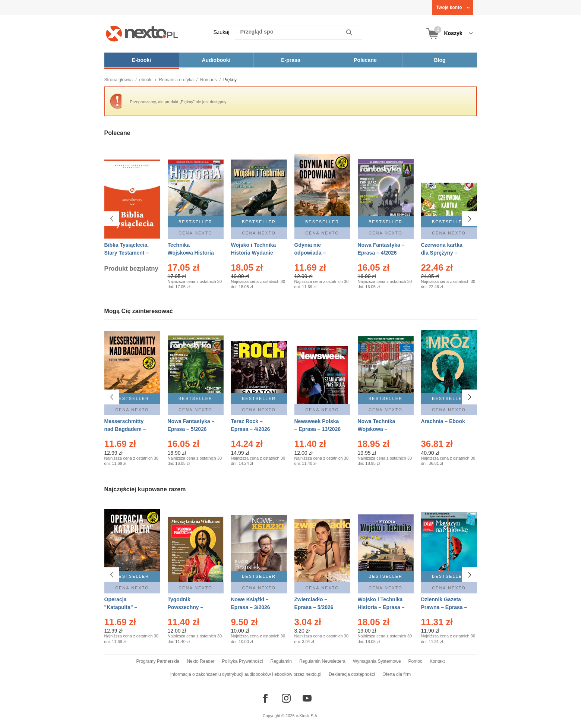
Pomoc (415, 661)
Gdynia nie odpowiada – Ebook (310, 253)
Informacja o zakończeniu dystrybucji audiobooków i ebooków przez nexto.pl (246, 674)
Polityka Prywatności (242, 661)
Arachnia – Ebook (443, 421)
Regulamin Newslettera (322, 661)
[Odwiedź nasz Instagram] (286, 698)
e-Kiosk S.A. (307, 716)
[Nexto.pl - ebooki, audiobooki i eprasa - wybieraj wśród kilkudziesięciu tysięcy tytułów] (142, 33)
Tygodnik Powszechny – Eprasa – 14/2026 (189, 607)
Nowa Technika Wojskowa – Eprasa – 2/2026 (377, 429)
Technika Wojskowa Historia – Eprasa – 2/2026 (191, 253)
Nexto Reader (200, 661)
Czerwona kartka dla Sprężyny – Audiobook (442, 253)
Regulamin (281, 661)
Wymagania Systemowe (377, 661)
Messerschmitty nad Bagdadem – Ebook (125, 429)
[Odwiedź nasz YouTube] (307, 698)
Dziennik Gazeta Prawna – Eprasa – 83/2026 (444, 607)
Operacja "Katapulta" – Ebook (121, 607)
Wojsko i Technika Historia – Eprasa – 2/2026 (381, 607)
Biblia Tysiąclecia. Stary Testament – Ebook (127, 253)
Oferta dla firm (397, 674)
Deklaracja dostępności (352, 674)
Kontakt (437, 661)
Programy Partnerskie (158, 661)
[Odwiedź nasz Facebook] (265, 698)
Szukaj (222, 32)
